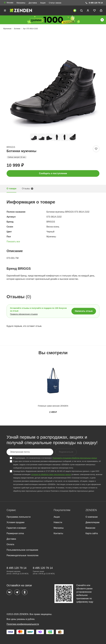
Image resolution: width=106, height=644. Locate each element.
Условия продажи (15, 522)
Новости (58, 522)
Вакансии (90, 528)
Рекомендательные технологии (22, 555)
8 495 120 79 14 (94, 3)
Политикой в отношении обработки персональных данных (75, 458)
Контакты (58, 533)
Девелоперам (92, 522)
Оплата (10, 544)
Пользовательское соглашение (22, 550)
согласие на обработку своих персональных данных (51, 475)
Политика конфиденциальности (23, 624)
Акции (43, 3)
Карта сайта (92, 533)
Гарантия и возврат (16, 528)
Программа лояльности (19, 517)
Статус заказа (55, 3)
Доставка (33, 3)
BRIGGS (11, 147)
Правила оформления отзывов (24, 314)
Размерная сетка (15, 533)
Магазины (21, 3)
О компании (92, 517)
